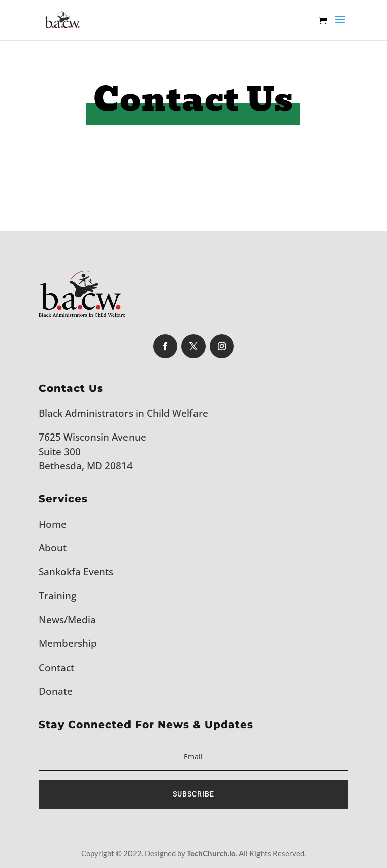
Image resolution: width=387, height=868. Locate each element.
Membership (68, 643)
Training (57, 596)
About (53, 548)
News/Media (67, 620)
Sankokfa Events (76, 572)
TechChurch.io (211, 853)
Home (53, 524)
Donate (56, 691)
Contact (56, 668)
